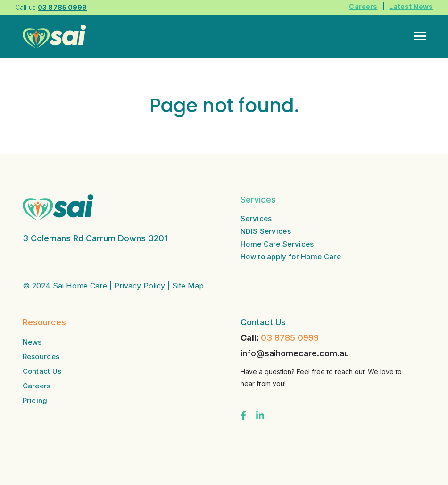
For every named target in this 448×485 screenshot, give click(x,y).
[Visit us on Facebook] (243, 415)
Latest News (411, 6)
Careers (363, 6)
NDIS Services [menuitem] (266, 231)
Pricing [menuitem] (35, 400)
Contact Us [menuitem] (42, 371)
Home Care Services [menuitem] (277, 244)
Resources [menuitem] (41, 357)
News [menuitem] (32, 342)
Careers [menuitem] (37, 386)
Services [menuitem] (256, 218)
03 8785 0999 (290, 338)
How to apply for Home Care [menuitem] (291, 257)
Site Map (188, 286)
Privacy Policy (140, 286)
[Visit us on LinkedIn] (260, 415)
